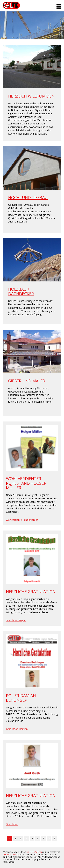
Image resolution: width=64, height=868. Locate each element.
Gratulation (12, 824)
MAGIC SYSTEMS (34, 852)
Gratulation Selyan (16, 620)
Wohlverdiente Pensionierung (22, 520)
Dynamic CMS (9, 855)
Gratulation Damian (17, 729)
